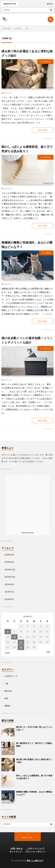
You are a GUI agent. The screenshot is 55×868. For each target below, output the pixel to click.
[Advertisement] (27, 503)
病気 (6, 698)
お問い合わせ (17, 848)
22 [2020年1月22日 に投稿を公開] (21, 642)
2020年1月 (9, 562)
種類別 (48, 253)
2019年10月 (10, 577)
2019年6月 (9, 599)
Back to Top (27, 837)
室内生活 (47, 62)
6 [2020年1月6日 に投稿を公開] (8, 632)
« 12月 (7, 653)
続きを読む (43, 130)
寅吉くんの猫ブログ (35, 861)
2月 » (49, 652)
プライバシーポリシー (35, 852)
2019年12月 (10, 570)
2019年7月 (9, 592)
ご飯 (6, 684)
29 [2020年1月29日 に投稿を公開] (21, 647)
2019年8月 (9, 584)
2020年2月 (9, 555)
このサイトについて (35, 848)
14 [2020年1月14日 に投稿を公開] (14, 637)
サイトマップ (16, 852)
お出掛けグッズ (11, 676)
